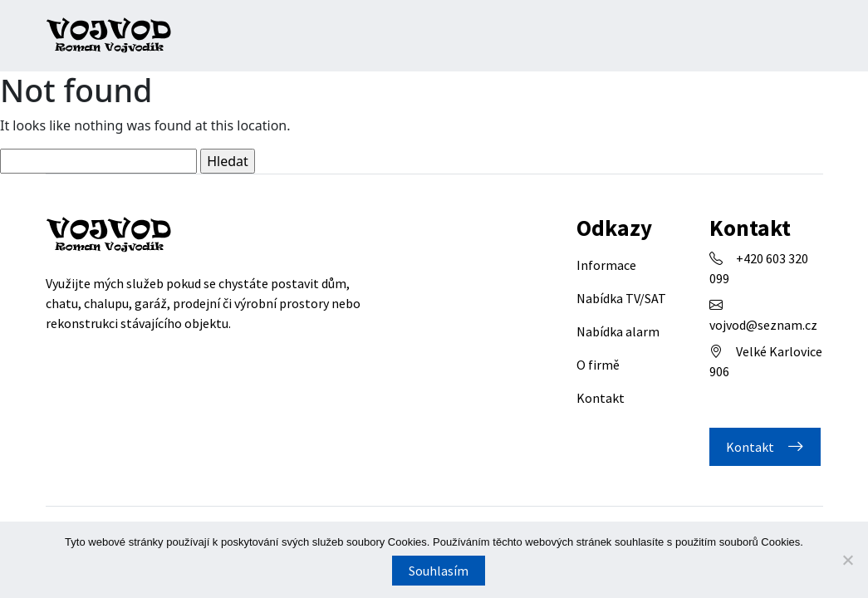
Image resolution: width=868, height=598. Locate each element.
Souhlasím (439, 571)
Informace (606, 265)
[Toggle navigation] (806, 36)
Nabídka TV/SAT (621, 298)
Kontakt (601, 398)
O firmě (598, 365)
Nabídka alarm (618, 331)
